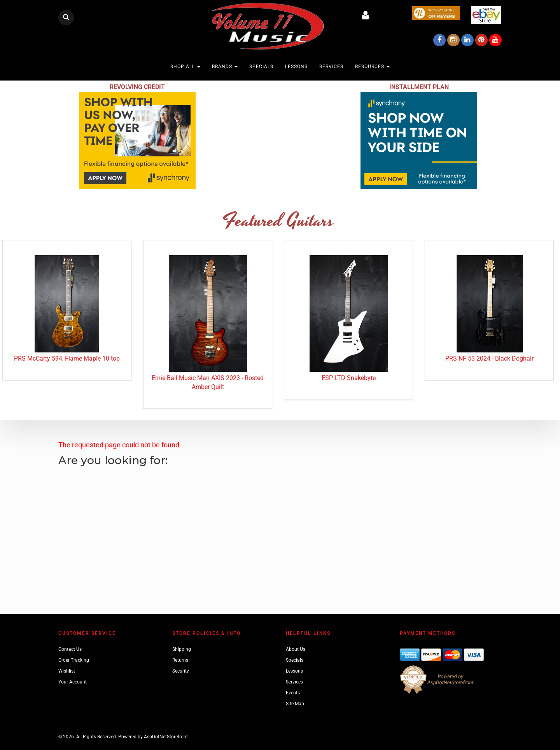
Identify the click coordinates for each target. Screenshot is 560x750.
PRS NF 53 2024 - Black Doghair (489, 358)
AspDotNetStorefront (166, 737)
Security (181, 671)
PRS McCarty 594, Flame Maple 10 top (67, 358)
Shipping (182, 649)
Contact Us (70, 649)
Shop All (185, 67)
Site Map (295, 704)
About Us (296, 649)
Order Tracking (74, 660)
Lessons (296, 67)
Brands (225, 67)
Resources (372, 67)
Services (331, 67)
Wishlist (67, 671)
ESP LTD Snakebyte (349, 378)
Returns (180, 660)
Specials (261, 67)
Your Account (73, 682)
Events (293, 693)
